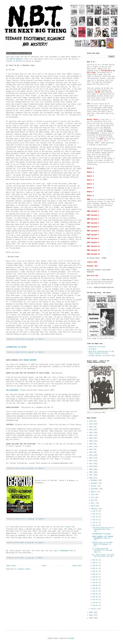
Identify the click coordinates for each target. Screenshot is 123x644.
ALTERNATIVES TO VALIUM (101, 534)
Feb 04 (95, 597)
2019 (91, 441)
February (95, 509)
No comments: (40, 339)
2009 (91, 469)
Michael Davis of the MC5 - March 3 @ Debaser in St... (103, 544)
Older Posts (77, 566)
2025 (91, 424)
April (93, 503)
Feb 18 (95, 560)
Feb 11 (95, 580)
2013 (91, 458)
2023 (91, 430)
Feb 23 (95, 517)
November (95, 483)
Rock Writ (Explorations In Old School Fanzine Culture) (101, 352)
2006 (91, 478)
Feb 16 (95, 566)
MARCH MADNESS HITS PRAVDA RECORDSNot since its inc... (103, 538)
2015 (91, 452)
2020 (91, 438)
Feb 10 (95, 583)
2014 (91, 455)
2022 (91, 433)
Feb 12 (95, 577)
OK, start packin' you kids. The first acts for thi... (103, 556)
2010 (91, 467)
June (93, 497)
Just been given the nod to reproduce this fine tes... (103, 530)
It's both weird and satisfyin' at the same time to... (102, 550)
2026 (91, 421)
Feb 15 (95, 569)
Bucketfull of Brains (97, 347)
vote (64, 531)
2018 (91, 444)
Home (44, 566)
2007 (91, 475)
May (93, 500)
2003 (91, 618)
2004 (91, 615)
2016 (91, 450)
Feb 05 (95, 594)
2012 (91, 461)
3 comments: (40, 558)
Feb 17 (95, 563)
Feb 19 (95, 525)
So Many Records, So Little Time (102, 356)
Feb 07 (95, 591)
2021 (91, 435)
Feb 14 (95, 571)
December (95, 480)
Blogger (71, 638)
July (93, 495)
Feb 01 (95, 605)
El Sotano (93, 349)
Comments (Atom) (24, 569)
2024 (91, 427)
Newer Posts (11, 566)
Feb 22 (95, 520)
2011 (91, 464)
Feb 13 (95, 574)
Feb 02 (95, 603)
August (94, 492)
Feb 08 (95, 588)
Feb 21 (95, 523)
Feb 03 (95, 600)
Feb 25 (95, 514)
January (94, 609)
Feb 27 (95, 511)
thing (67, 527)
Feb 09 (95, 586)
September (95, 489)
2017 (91, 447)
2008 (91, 472)
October (94, 486)
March (93, 506)
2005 (91, 612)
